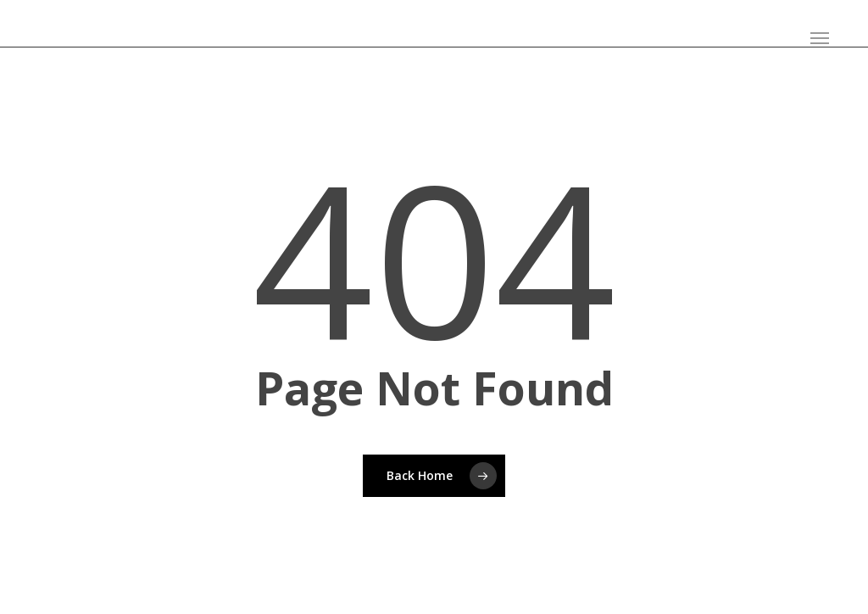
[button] (820, 38)
